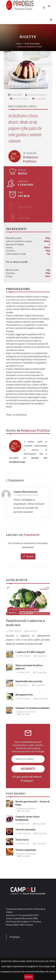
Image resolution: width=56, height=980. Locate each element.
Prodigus (15, 937)
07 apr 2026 (41, 834)
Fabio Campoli (15, 631)
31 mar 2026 (41, 844)
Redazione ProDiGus (35, 95)
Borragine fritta (24, 695)
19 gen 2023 (40, 685)
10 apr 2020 (41, 656)
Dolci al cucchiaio (32, 44)
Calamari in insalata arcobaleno (32, 708)
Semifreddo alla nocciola (29, 681)
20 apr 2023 (25, 714)
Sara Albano (23, 685)
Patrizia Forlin (24, 672)
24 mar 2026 (25, 856)
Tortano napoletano (26, 850)
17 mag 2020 (41, 672)
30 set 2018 (32, 631)
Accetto (29, 977)
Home (19, 44)
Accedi (28, 556)
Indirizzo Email (25, 759)
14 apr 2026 (25, 811)
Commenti (39, 99)
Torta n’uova (22, 840)
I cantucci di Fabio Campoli (30, 652)
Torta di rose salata (25, 829)
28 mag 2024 (42, 699)
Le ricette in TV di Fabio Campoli (23, 611)
